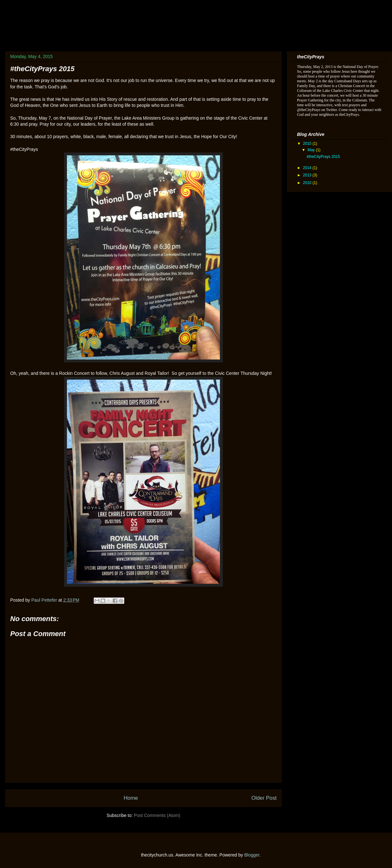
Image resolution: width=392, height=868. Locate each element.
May (312, 150)
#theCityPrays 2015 (323, 157)
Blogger (252, 855)
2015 (308, 144)
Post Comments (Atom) (157, 815)
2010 (308, 183)
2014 (308, 168)
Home (131, 798)
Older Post (264, 798)
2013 (308, 175)
